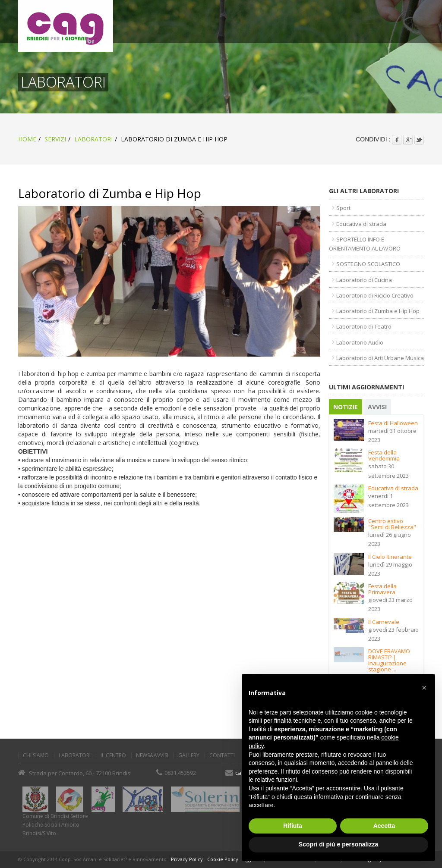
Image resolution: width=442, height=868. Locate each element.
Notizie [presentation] (346, 407)
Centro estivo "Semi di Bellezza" (393, 524)
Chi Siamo (36, 755)
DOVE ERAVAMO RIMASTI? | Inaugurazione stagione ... (390, 660)
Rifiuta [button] (293, 826)
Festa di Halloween (393, 423)
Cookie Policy (223, 859)
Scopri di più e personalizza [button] (338, 844)
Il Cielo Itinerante (390, 557)
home (27, 139)
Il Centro (113, 755)
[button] (424, 688)
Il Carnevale (384, 622)
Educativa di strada (394, 488)
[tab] (347, 407)
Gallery (189, 755)
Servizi (55, 139)
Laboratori (93, 139)
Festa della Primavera (383, 589)
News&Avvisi (152, 755)
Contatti (222, 755)
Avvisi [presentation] (378, 407)
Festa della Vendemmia (384, 455)
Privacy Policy (187, 859)
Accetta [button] (384, 826)
